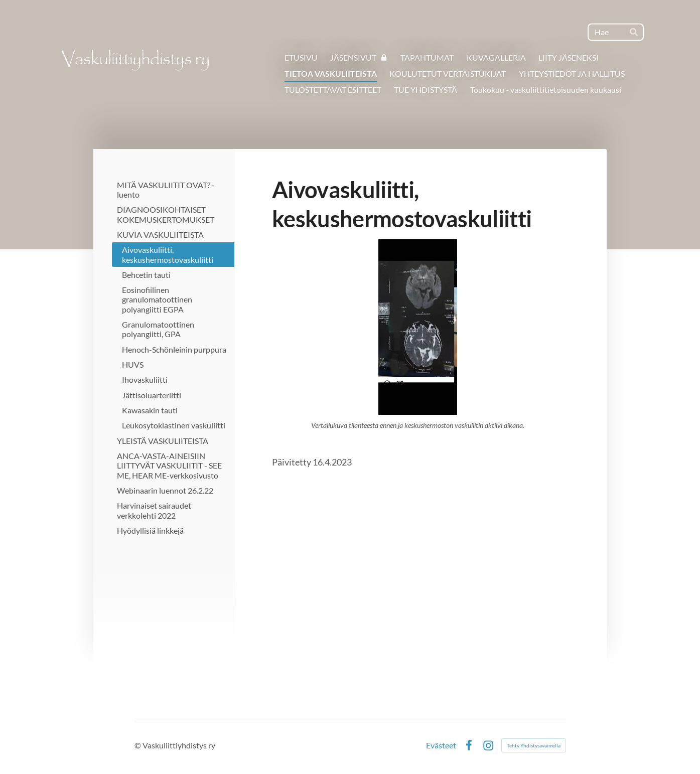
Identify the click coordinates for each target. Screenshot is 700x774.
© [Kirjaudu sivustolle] (138, 745)
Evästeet (441, 745)
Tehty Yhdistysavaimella (534, 745)
